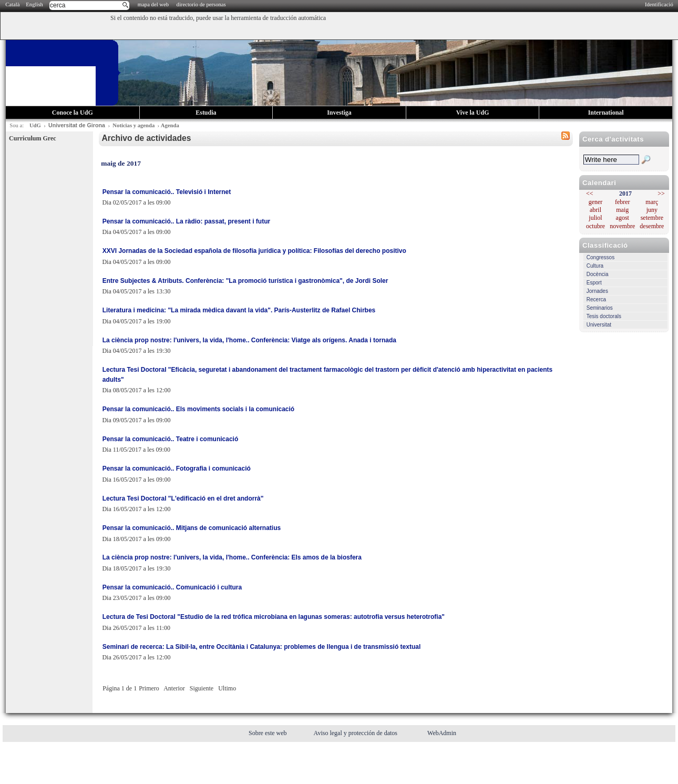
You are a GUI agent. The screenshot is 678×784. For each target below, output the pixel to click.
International (606, 113)
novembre (622, 226)
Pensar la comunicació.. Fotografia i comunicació (177, 469)
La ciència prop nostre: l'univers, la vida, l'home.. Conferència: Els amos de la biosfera (232, 557)
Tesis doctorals (604, 316)
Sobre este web (269, 733)
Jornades (597, 291)
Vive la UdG (473, 113)
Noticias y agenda (133, 125)
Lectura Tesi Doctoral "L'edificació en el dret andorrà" (183, 498)
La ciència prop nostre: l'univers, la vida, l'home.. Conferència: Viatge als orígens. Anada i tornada (249, 340)
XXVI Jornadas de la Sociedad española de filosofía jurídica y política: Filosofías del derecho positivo (254, 251)
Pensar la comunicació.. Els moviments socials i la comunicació (198, 409)
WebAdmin (442, 733)
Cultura (595, 266)
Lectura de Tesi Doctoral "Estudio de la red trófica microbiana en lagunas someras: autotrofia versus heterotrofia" (274, 617)
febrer (623, 202)
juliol (595, 218)
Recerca (596, 299)
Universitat (599, 325)
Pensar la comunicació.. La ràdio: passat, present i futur (186, 221)
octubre (595, 226)
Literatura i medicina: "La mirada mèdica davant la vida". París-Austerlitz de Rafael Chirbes (239, 310)
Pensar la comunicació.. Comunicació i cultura (172, 587)
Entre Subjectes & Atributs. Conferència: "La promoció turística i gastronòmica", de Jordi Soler (245, 281)
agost (623, 218)
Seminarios (600, 308)
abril (595, 210)
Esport (594, 283)
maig (622, 210)
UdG (35, 125)
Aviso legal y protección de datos (356, 733)
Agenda (170, 125)
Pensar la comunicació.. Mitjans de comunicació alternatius (192, 528)
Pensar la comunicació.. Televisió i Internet (167, 192)
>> (661, 194)
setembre (652, 218)
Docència (598, 274)
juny (652, 210)
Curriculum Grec (32, 138)
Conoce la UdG (73, 113)
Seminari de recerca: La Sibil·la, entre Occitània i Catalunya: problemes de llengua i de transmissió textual (262, 647)
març (652, 202)
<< (590, 194)
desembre (652, 226)
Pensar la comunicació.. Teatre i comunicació (171, 439)
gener (596, 202)
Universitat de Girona (77, 125)
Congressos (600, 257)
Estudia (206, 113)
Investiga (339, 113)
